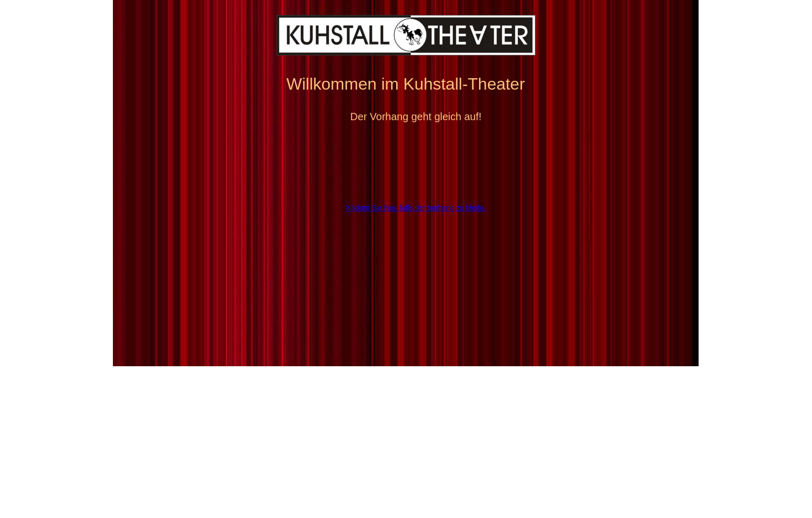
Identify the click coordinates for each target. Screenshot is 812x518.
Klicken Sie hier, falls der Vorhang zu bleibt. (416, 208)
